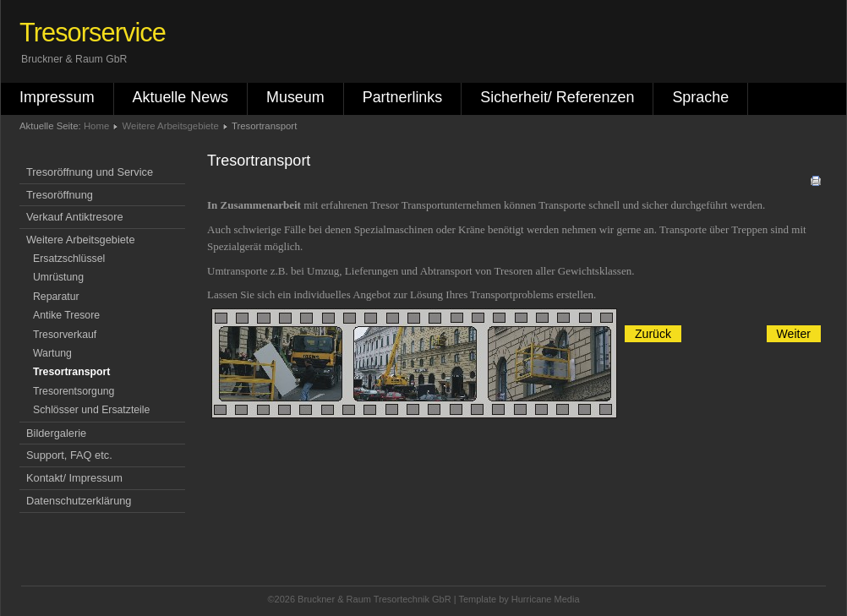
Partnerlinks (403, 97)
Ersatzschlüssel (69, 259)
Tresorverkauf (65, 335)
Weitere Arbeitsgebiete (171, 126)
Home (96, 126)
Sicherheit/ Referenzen (557, 97)
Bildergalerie (56, 433)
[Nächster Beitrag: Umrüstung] (794, 334)
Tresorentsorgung (74, 391)
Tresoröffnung (60, 195)
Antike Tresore (66, 315)
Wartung (52, 353)
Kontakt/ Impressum (74, 478)
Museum (295, 97)
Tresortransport (71, 372)
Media (567, 599)
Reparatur (56, 297)
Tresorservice (93, 33)
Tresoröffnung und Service (90, 172)
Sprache (700, 97)
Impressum (57, 97)
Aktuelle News (180, 97)
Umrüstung (58, 277)
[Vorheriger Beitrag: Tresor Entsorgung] (653, 334)
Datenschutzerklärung (79, 501)
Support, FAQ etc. (69, 455)
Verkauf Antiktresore (75, 217)
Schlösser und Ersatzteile (91, 410)
